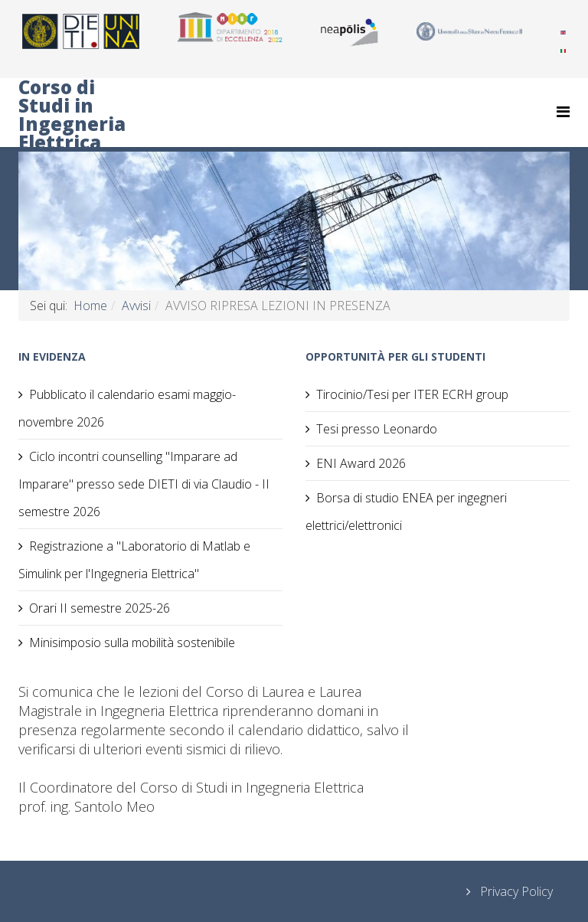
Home (90, 306)
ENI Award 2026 (361, 463)
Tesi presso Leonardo (377, 429)
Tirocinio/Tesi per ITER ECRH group (412, 394)
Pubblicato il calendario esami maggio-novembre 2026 (127, 408)
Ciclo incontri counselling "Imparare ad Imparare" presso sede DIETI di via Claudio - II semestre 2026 (144, 484)
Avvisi (136, 306)
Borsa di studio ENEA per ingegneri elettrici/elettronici (406, 512)
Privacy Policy (515, 891)
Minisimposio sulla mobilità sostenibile (132, 642)
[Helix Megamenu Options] (563, 111)
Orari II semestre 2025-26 (100, 608)
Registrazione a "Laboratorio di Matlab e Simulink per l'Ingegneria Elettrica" (134, 560)
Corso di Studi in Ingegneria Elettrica (72, 115)
